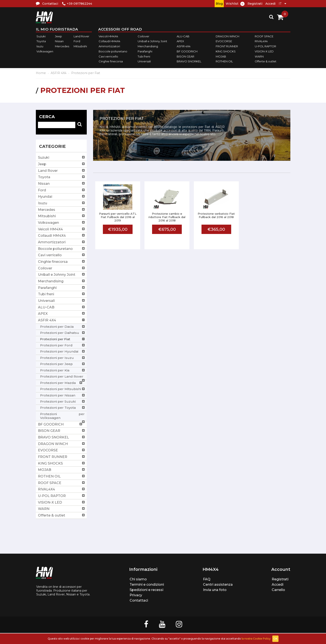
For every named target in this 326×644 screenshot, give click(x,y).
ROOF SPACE (264, 36)
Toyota (41, 41)
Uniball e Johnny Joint (152, 41)
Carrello (278, 590)
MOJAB (221, 56)
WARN (259, 56)
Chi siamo (138, 579)
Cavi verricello (108, 56)
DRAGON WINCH (227, 36)
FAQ (207, 579)
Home (41, 73)
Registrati (255, 4)
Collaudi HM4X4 (109, 41)
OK (275, 639)
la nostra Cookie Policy (256, 639)
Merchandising (148, 46)
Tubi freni (144, 56)
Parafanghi (145, 51)
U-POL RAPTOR (265, 46)
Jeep (58, 36)
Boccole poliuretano (113, 51)
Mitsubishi (80, 46)
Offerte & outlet (266, 61)
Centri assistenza (218, 584)
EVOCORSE (224, 41)
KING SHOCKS (226, 51)
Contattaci (139, 600)
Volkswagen (45, 51)
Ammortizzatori (109, 46)
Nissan (59, 41)
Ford (77, 41)
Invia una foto (215, 590)
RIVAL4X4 (261, 41)
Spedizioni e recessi (146, 590)
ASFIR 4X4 (184, 46)
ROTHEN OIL (224, 61)
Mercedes (62, 46)
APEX (180, 41)
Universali (144, 61)
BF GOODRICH (187, 51)
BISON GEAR (185, 56)
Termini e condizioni (147, 584)
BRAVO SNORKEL (189, 61)
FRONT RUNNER (227, 46)
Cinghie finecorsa (111, 61)
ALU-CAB (183, 36)
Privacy (136, 595)
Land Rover (81, 36)
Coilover (143, 36)
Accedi (270, 4)
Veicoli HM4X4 (108, 36)
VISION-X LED (264, 51)
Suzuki (41, 36)
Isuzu (40, 46)
